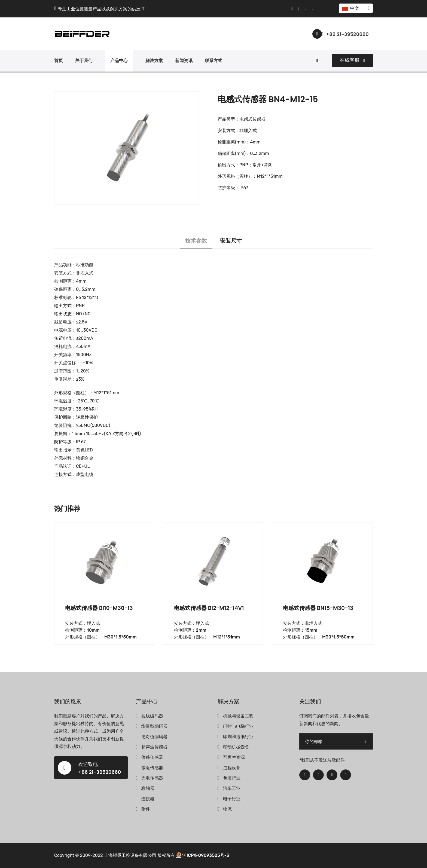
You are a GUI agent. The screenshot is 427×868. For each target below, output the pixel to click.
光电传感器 (152, 778)
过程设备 (232, 768)
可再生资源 (234, 757)
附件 (146, 809)
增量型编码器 (154, 726)
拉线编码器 (152, 716)
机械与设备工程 (238, 716)
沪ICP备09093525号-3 (206, 855)
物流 (227, 809)
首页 (59, 61)
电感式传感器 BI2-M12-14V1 (209, 608)
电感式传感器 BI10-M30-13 (99, 608)
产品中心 (119, 61)
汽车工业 (232, 788)
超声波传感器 (154, 747)
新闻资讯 (184, 61)
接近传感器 (152, 768)
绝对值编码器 (154, 737)
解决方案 (154, 61)
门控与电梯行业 (238, 726)
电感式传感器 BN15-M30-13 (318, 608)
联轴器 (148, 788)
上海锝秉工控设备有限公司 (130, 855)
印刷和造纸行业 (238, 737)
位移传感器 (152, 757)
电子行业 (232, 799)
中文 (356, 8)
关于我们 (84, 61)
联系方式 (213, 61)
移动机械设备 (236, 747)
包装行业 (232, 778)
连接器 (148, 799)
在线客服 (352, 60)
